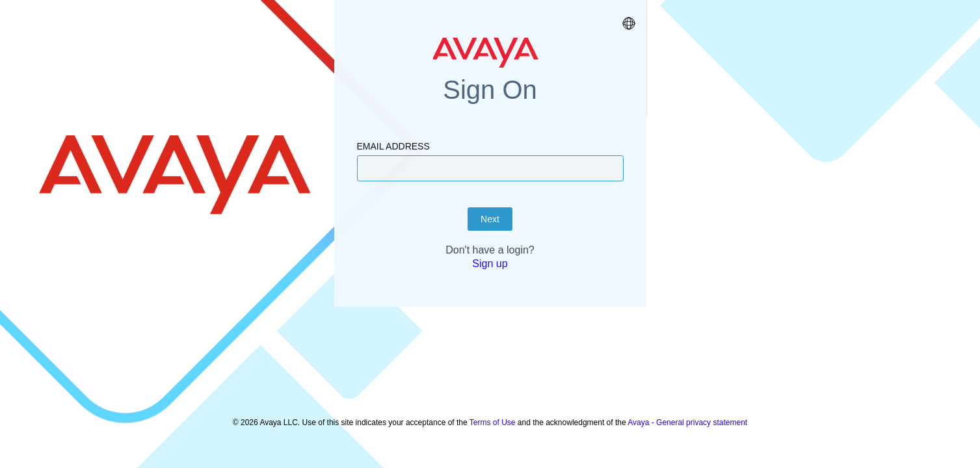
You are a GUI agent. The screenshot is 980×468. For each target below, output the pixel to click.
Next (490, 252)
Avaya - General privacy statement (687, 416)
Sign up (490, 296)
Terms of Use (493, 416)
